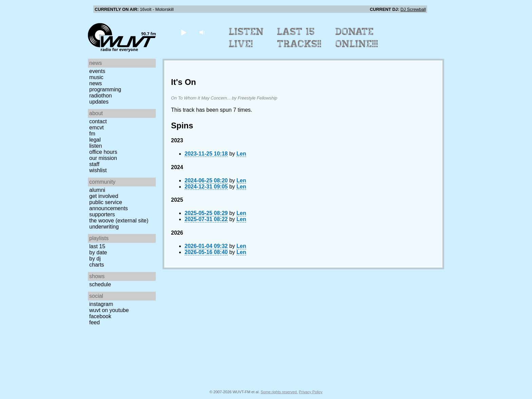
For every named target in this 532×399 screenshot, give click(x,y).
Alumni (97, 190)
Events (97, 71)
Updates (99, 102)
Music (96, 77)
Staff (94, 164)
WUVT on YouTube (109, 310)
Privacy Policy (311, 392)
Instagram (101, 304)
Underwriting (104, 227)
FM (92, 134)
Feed (94, 322)
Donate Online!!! (357, 38)
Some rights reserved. (279, 392)
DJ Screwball (413, 9)
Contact (98, 121)
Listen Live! (246, 38)
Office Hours (103, 152)
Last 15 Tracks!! (299, 38)
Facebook (100, 316)
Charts (97, 265)
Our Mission (103, 158)
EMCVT (97, 128)
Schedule (100, 284)
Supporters (102, 214)
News (96, 83)
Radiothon (101, 96)
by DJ (95, 259)
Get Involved (104, 196)
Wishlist (98, 170)
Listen (96, 146)
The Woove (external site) (119, 221)
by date (98, 252)
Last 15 (97, 246)
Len (241, 154)
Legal (95, 140)
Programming (105, 89)
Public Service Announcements (109, 205)
